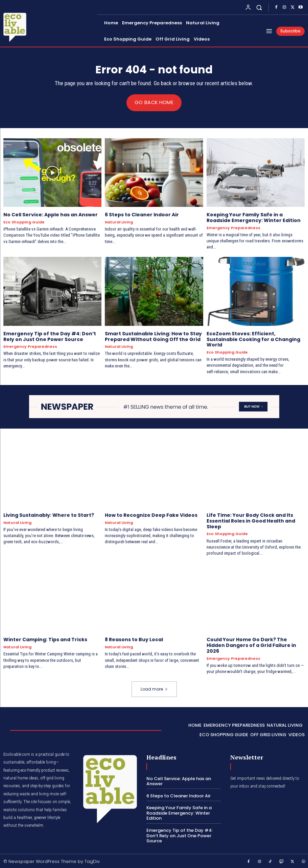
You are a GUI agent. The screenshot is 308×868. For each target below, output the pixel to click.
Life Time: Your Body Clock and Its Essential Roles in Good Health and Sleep (251, 521)
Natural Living (119, 222)
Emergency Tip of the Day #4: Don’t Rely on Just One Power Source (50, 336)
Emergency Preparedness (233, 228)
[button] (259, 7)
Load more (154, 689)
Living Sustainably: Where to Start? (49, 515)
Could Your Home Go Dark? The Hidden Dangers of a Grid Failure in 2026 (251, 645)
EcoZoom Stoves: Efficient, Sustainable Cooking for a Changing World (253, 339)
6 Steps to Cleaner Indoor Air (142, 215)
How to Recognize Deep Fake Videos (151, 515)
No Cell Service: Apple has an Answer (51, 215)
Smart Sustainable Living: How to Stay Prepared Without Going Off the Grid (153, 336)
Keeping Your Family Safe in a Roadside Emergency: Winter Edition (254, 218)
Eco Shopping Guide (24, 222)
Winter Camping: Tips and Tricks (45, 640)
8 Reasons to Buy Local (134, 640)
